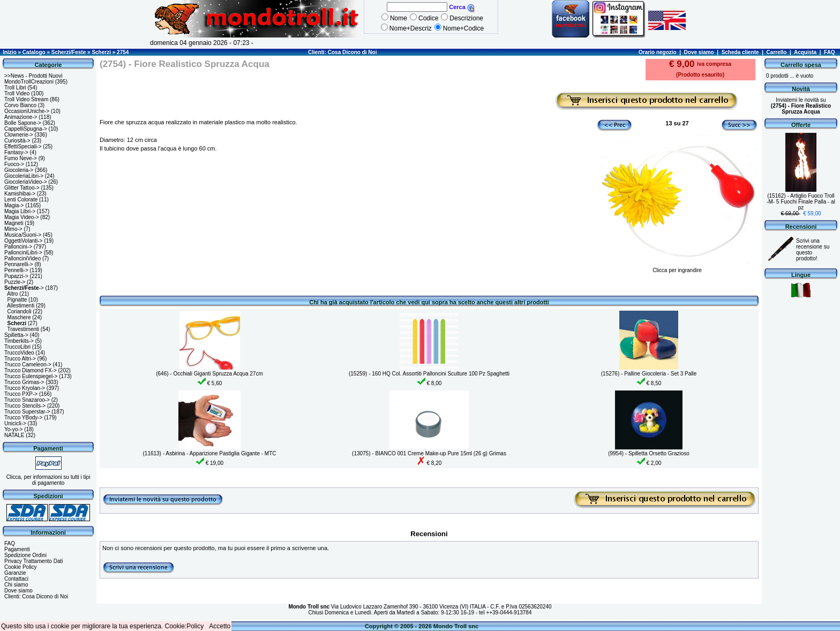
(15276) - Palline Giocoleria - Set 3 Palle (649, 374)
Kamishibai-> (20, 194)
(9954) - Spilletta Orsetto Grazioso (649, 453)
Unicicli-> (15, 423)
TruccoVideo (19, 353)
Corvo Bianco (20, 105)
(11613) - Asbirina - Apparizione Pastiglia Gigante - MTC (209, 453)
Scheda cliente (740, 52)
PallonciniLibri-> (23, 253)
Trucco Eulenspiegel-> (31, 376)
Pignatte (17, 300)
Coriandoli (20, 311)
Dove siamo (699, 52)
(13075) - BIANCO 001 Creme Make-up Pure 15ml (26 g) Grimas (429, 453)
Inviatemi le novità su (801, 106)
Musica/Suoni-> (23, 235)
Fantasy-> (16, 152)
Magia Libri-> (20, 211)
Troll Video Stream (26, 99)
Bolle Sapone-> (23, 123)
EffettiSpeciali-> (23, 147)
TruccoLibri (17, 347)
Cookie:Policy (185, 626)
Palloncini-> (18, 247)
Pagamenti (17, 549)
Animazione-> (21, 117)
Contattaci (16, 579)
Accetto (220, 626)
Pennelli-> (16, 270)
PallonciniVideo (22, 258)
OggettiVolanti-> (23, 241)
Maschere (19, 317)
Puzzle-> (15, 282)
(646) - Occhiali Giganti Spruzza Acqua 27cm (209, 374)
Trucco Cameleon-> (28, 365)
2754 (123, 52)
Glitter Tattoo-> (22, 188)
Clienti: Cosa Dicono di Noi (342, 52)
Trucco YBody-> (23, 418)
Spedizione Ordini (25, 555)
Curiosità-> (17, 141)
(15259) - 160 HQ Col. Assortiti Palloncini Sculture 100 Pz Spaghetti (429, 374)
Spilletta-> (16, 335)
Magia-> (14, 205)
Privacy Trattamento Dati (33, 561)
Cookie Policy (21, 567)
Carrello (777, 52)
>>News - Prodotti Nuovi (33, 76)
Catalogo (34, 52)
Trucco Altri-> (20, 359)
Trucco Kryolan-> (25, 388)
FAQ (830, 52)
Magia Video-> (22, 217)
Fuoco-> (14, 164)
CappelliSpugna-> (26, 129)
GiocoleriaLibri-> (24, 176)
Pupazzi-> (16, 276)
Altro (13, 294)
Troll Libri (15, 88)
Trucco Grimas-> (24, 382)
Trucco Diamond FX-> (31, 370)
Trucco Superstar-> (27, 412)
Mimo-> (13, 229)
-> (24, 288)
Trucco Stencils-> (25, 406)
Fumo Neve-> (21, 158)
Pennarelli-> (19, 264)
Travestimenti (23, 329)
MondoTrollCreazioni (29, 82)
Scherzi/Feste (69, 52)
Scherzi (101, 52)
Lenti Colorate (21, 200)
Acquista (805, 52)
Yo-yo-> (13, 429)
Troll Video (17, 93)
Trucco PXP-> (21, 394)
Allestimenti (21, 306)
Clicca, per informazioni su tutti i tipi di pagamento (48, 480)
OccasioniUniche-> (27, 111)
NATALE (14, 435)
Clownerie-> (19, 135)
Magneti (14, 223)
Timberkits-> (19, 341)
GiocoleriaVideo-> (26, 182)
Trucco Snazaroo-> (27, 400)
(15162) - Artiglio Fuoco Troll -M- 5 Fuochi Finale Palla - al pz (801, 202)
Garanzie (15, 573)
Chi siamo (16, 585)
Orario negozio (658, 52)
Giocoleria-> (19, 170)
